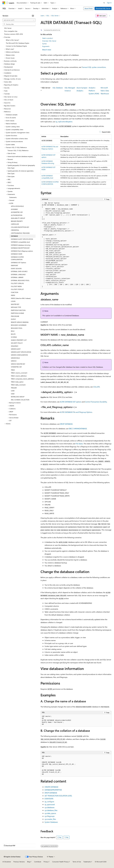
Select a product (48, 38)
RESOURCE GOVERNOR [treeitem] (19, 325)
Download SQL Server (103, 8)
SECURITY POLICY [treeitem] (17, 343)
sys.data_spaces (50, 813)
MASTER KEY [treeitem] (15, 304)
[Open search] (104, 3)
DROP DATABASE (66, 424)
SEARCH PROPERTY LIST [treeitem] (19, 340)
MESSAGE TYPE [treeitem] (16, 307)
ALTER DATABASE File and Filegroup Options (76, 412)
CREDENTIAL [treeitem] (15, 230)
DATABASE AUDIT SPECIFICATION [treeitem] (22, 239)
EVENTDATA (49, 799)
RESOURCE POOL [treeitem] (17, 328)
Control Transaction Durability (96, 402)
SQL (48, 16)
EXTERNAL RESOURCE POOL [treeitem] (20, 280)
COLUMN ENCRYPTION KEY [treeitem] (20, 227)
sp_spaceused (50, 804)
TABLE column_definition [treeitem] (19, 376)
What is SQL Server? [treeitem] (12, 40)
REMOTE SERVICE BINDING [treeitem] (20, 322)
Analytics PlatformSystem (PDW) (94, 91)
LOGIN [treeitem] (13, 301)
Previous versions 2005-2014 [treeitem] (14, 34)
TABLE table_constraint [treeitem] (18, 385)
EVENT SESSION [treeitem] (16, 268)
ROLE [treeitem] (13, 331)
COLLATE (96, 387)
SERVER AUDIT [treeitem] (16, 349)
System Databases (51, 822)
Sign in (109, 3)
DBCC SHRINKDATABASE (78, 429)
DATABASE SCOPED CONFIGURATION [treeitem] (17, 258)
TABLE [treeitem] (13, 370)
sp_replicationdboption (64, 122)
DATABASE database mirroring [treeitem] (21, 245)
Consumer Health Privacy (60, 862)
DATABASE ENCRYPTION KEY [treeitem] (20, 248)
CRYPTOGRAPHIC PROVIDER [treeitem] (20, 233)
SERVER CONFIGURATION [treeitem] (19, 355)
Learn (42, 16)
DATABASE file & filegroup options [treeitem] (22, 251)
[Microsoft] (4, 3)
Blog (29, 862)
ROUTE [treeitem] (13, 334)
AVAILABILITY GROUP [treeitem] (18, 218)
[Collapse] (33, 16)
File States (79, 444)
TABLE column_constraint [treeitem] (19, 373)
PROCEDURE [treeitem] (15, 316)
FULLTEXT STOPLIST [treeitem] (17, 289)
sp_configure (49, 801)
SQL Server (55, 16)
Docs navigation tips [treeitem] (11, 31)
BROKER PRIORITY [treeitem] (17, 221)
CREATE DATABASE (51, 787)
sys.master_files (50, 819)
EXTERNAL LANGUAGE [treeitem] (18, 274)
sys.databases (49, 807)
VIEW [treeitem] (13, 394)
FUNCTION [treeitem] (14, 292)
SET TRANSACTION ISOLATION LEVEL (58, 796)
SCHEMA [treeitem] (14, 337)
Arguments (46, 46)
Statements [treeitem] (13, 197)
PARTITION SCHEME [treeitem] (17, 313)
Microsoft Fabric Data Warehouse (105, 91)
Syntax (44, 44)
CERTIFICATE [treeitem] (15, 224)
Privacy (46, 862)
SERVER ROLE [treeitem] (15, 358)
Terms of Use (77, 862)
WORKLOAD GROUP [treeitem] (18, 397)
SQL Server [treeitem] (8, 28)
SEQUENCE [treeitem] (15, 346)
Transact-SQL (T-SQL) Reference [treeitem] (18, 150)
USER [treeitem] (13, 391)
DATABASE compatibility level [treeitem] (20, 242)
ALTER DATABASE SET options (71, 402)
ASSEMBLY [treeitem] (14, 209)
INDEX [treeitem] (13, 295)
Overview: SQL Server (49, 41)
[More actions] (110, 16)
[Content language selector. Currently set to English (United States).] (12, 857)
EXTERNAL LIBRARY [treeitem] (17, 277)
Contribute (38, 862)
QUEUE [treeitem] (13, 319)
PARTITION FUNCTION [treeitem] (18, 310)
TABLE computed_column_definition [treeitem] (22, 379)
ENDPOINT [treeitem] (14, 265)
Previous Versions (19, 862)
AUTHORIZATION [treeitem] (17, 215)
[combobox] (19, 20)
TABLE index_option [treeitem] (17, 382)
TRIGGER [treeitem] (14, 388)
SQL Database (58, 88)
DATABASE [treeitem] (14, 236)
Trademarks (87, 862)
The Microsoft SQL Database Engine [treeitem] (17, 43)
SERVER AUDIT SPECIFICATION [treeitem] (21, 352)
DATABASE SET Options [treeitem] (18, 263)
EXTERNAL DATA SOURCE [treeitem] (19, 271)
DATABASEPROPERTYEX (53, 790)
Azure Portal (89, 8)
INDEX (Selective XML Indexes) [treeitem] (21, 298)
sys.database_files (51, 810)
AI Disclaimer (7, 862)
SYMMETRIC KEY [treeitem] (16, 367)
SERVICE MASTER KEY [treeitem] (18, 364)
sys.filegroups (50, 816)
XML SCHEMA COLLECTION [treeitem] (20, 400)
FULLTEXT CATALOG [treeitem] (17, 283)
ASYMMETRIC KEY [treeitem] (17, 212)
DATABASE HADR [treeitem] (16, 254)
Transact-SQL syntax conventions (94, 67)
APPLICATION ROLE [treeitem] (17, 206)
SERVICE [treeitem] (14, 361)
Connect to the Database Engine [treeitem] (16, 46)
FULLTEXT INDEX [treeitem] (16, 286)
